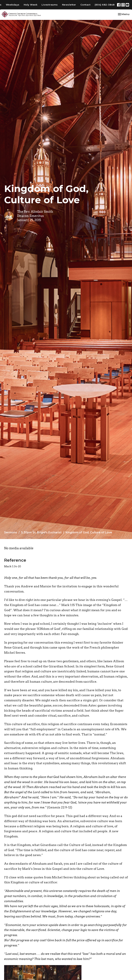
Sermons (11, 532)
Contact (86, 5)
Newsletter (69, 5)
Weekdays (13, 5)
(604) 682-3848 (105, 5)
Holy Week (31, 5)
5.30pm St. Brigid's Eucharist (41, 532)
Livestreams (50, 5)
